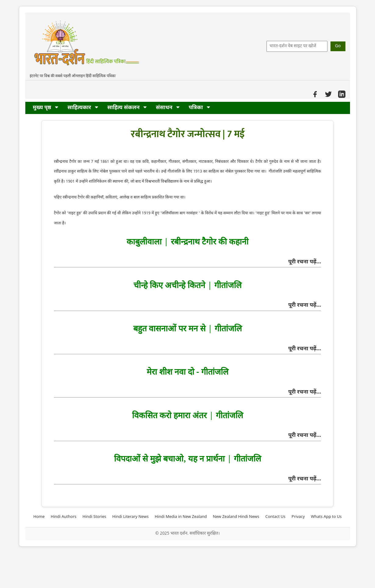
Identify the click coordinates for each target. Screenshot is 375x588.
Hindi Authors (63, 517)
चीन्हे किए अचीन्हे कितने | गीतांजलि (187, 285)
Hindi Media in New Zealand (181, 517)
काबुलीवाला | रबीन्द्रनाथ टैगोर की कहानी (187, 241)
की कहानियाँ (83, 197)
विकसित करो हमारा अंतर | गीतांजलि (187, 415)
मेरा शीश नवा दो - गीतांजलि (187, 371)
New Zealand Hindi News (236, 517)
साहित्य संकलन (127, 108)
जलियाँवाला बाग (174, 213)
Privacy (298, 517)
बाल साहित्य (142, 197)
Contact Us (275, 517)
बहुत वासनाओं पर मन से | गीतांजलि (187, 328)
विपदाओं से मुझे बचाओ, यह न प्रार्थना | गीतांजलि (187, 458)
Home (39, 517)
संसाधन (168, 108)
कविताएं (111, 197)
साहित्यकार (83, 108)
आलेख (124, 197)
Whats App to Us (326, 517)
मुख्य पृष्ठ (46, 108)
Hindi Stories (95, 517)
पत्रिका (199, 108)
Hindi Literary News (130, 517)
